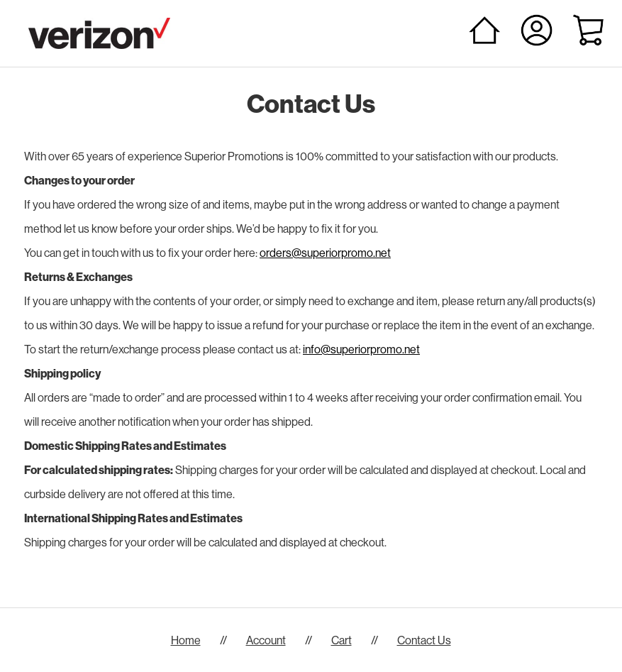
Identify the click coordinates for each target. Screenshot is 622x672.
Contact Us (424, 640)
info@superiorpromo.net (361, 349)
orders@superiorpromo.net (325, 253)
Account (266, 640)
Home (186, 640)
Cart (341, 640)
